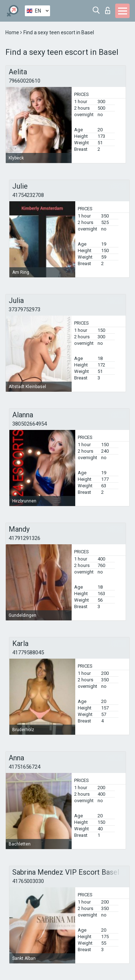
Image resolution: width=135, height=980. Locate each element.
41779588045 (28, 652)
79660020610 (24, 81)
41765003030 (28, 881)
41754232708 (28, 195)
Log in (108, 10)
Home (13, 32)
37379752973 (24, 309)
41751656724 (24, 767)
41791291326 (24, 538)
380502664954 (30, 424)
